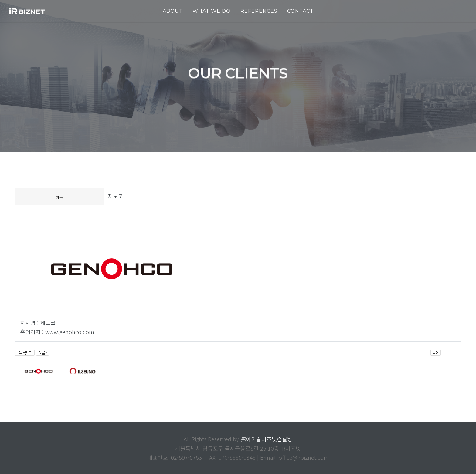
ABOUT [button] (173, 11)
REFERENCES (259, 11)
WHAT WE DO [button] (212, 11)
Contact (300, 11)
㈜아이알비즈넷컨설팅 (266, 439)
